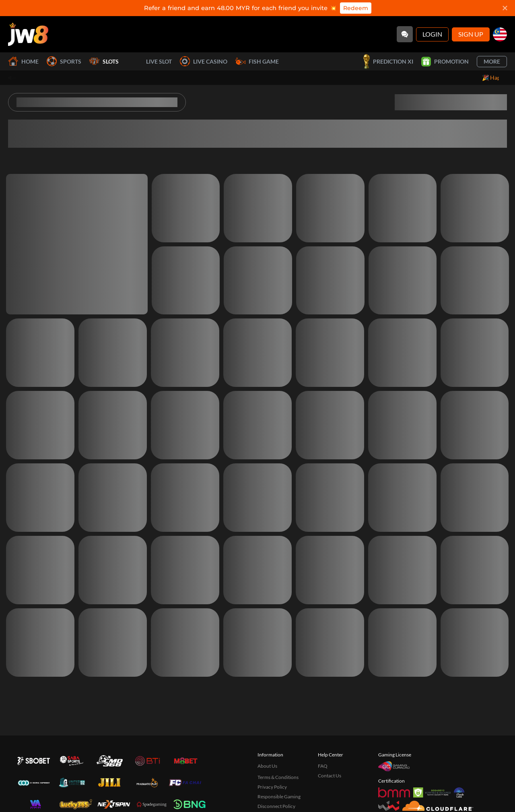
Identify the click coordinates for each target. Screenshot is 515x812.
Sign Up (471, 34)
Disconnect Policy (276, 806)
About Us (267, 766)
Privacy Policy (272, 787)
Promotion (445, 62)
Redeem (356, 8)
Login (432, 34)
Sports (64, 61)
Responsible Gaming (279, 797)
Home (23, 61)
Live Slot (149, 62)
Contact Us (330, 776)
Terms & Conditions (278, 777)
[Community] (405, 34)
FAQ (323, 766)
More (492, 61)
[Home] (28, 34)
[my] (500, 34)
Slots (104, 61)
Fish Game (257, 61)
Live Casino (204, 61)
